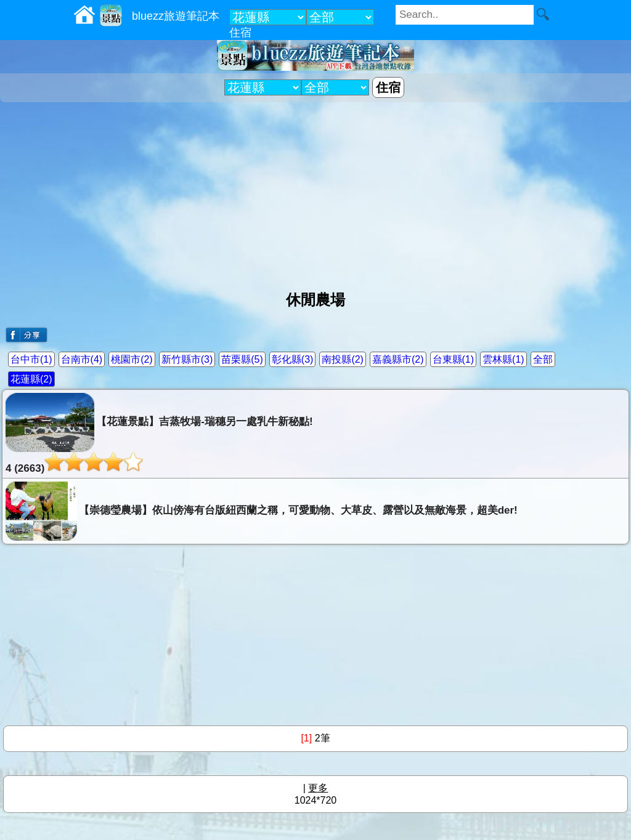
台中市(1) (31, 359)
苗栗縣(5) (242, 359)
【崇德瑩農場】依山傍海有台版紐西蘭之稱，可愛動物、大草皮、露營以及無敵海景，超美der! (262, 511)
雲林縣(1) (503, 359)
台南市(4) (82, 359)
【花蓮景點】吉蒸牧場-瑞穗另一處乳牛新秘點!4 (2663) (159, 434)
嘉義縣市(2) (398, 359)
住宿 (240, 33)
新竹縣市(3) (187, 359)
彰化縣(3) (293, 359)
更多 (318, 788)
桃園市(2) (132, 359)
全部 (543, 359)
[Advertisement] (315, 192)
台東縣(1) (454, 359)
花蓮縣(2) (31, 379)
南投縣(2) (343, 359)
